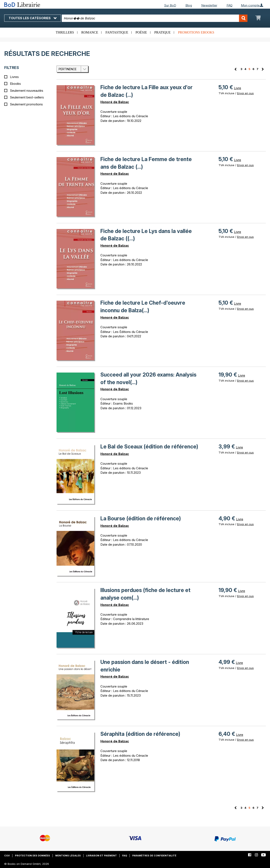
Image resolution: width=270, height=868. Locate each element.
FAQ (229, 5)
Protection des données (32, 856)
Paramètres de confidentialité (154, 856)
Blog (189, 5)
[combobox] (155, 18)
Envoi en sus (245, 93)
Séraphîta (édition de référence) (140, 734)
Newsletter (209, 5)
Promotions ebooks (196, 32)
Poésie (141, 32)
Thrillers (65, 32)
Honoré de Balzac (115, 102)
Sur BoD (170, 5)
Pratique (163, 32)
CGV (7, 856)
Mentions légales (68, 856)
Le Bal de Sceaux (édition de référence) (149, 447)
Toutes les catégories (33, 18)
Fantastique (117, 32)
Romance (90, 32)
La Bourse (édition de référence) (141, 518)
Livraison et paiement (101, 856)
